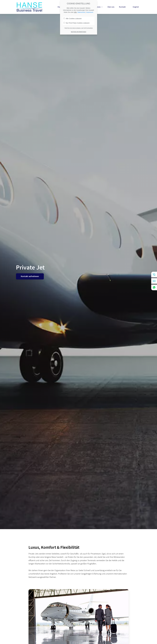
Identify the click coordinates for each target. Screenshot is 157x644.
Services (98, 7)
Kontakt (122, 7)
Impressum (90, 10)
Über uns (111, 7)
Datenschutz (81, 10)
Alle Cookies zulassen (73, 16)
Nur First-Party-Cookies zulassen (76, 21)
